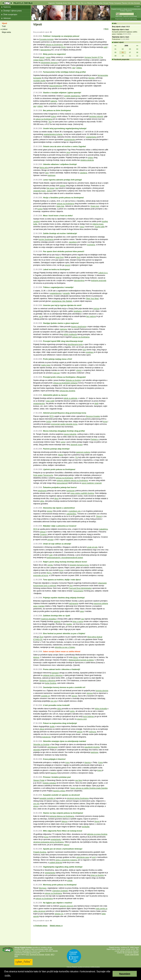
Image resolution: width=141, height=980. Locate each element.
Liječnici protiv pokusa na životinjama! (59, 469)
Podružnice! (116, 39)
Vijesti (4, 23)
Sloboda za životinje (73, 380)
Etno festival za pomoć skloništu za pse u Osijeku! (64, 634)
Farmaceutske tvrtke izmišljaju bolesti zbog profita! (64, 72)
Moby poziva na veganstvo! (54, 54)
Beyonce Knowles (93, 416)
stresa (36, 806)
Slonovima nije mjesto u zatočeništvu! (59, 508)
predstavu (90, 352)
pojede (70, 881)
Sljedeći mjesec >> (56, 926)
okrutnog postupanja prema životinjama (48, 842)
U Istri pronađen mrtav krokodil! (56, 705)
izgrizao (96, 309)
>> (137, 46)
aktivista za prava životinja (97, 834)
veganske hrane (39, 191)
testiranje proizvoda (99, 281)
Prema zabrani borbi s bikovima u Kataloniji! (61, 669)
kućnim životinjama (46, 239)
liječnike (92, 78)
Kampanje (118, 3)
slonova (90, 693)
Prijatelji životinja (40, 852)
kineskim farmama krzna (79, 565)
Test (50, 122)
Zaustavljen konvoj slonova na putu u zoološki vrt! (64, 687)
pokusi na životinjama (44, 119)
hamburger (71, 491)
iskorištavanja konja (75, 344)
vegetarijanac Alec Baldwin (62, 301)
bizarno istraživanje (79, 327)
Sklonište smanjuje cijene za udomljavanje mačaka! (64, 741)
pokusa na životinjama (54, 45)
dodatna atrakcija (87, 160)
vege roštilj (50, 401)
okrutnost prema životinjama (78, 798)
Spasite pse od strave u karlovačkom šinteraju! (63, 849)
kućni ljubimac (89, 716)
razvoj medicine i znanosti (92, 483)
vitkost (42, 729)
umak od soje (92, 547)
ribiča (59, 709)
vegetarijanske (69, 140)
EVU (28, 955)
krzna (105, 422)
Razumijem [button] (125, 974)
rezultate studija (39, 81)
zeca (68, 152)
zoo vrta (54, 701)
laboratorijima (46, 50)
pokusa (43, 532)
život (78, 257)
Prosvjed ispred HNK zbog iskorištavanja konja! (63, 341)
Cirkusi (78, 3)
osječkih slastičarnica (72, 96)
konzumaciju (78, 591)
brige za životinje (97, 875)
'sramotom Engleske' (60, 891)
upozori (68, 265)
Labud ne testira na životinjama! (56, 270)
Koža (69, 3)
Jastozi (49, 191)
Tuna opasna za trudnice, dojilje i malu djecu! (62, 580)
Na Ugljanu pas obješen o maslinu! (58, 903)
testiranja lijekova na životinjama (62, 816)
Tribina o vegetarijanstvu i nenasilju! (58, 287)
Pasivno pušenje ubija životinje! (56, 449)
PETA (52, 416)
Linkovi (5, 29)
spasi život (60, 257)
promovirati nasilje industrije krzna (64, 424)
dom (47, 173)
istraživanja (42, 491)
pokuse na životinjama (65, 204)
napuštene (73, 242)
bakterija (54, 101)
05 (115, 52)
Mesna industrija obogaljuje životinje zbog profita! (64, 431)
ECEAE (47, 955)
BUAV (64, 47)
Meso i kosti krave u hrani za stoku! (58, 216)
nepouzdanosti (62, 483)
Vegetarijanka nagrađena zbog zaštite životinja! (63, 867)
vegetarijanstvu (56, 293)
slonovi (74, 696)
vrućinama (91, 245)
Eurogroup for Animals (37, 955)
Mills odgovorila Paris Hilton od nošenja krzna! (63, 831)
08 (137, 52)
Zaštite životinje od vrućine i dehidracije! (60, 233)
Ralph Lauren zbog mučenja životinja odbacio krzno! (65, 562)
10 (123, 56)
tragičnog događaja (49, 619)
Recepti (106, 3)
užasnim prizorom (67, 906)
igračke (69, 624)
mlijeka (79, 68)
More (107, 29)
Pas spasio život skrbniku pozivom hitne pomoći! (64, 251)
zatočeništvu (71, 514)
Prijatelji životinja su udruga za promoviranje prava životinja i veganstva (126, 10)
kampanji (55, 673)
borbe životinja (51, 683)
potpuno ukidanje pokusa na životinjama (72, 480)
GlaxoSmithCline (56, 86)
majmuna (63, 329)
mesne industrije (70, 434)
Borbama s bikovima (47, 681)
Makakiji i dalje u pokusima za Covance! (60, 526)
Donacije (137, 3)
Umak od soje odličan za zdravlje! (57, 544)
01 (115, 49)
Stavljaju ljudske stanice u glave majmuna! (61, 323)
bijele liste (60, 206)
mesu (82, 227)
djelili (96, 404)
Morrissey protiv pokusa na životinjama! (60, 885)
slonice (50, 511)
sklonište (37, 750)
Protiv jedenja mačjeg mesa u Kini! (58, 359)
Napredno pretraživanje (130, 16)
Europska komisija (46, 39)
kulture (54, 116)
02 (123, 49)
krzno (61, 570)
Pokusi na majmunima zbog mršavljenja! (60, 723)
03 (130, 49)
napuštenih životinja (92, 747)
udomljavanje (52, 747)
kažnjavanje (74, 603)
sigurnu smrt (82, 719)
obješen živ (59, 914)
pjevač (42, 57)
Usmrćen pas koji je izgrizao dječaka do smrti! (62, 305)
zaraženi (37, 221)
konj (84, 350)
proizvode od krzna (41, 575)
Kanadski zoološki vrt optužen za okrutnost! (61, 795)
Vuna (73, 3)
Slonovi (99, 516)
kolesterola (46, 737)
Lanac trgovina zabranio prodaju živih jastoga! (62, 180)
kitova (75, 657)
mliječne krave (98, 224)
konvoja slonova (102, 691)
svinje (63, 442)
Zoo (82, 3)
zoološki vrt (45, 696)
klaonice (88, 762)
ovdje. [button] (8, 975)
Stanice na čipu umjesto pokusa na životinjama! (63, 813)
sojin (51, 555)
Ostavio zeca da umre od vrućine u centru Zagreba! (64, 147)
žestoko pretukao (49, 783)
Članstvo (125, 3)
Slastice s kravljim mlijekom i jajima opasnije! (62, 93)
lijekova (64, 821)
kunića (40, 209)
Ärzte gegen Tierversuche (43, 475)
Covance (43, 534)
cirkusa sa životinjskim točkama (65, 383)
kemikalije (86, 827)
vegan (48, 57)
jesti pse (56, 373)
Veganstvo (52, 3)
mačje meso (46, 365)
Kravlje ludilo (100, 227)
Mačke (61, 455)
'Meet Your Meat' (92, 299)
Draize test (95, 206)
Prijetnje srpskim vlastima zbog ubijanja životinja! (64, 598)
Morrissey (43, 888)
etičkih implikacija (70, 334)
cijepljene (83, 173)
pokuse (80, 732)
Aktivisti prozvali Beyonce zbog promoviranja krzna (65, 413)
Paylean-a (95, 439)
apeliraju (57, 621)
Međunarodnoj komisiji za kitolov (81, 660)
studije (52, 726)
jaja (74, 68)
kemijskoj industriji (96, 116)
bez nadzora (91, 316)
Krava (100, 762)
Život (41, 637)
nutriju (72, 711)
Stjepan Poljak (39, 780)
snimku (50, 565)
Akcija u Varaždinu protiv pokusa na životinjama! (63, 198)
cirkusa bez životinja (67, 391)
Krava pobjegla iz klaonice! (54, 759)
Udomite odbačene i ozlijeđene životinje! (60, 164)
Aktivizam (7, 18)
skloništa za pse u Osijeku (65, 647)
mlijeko (40, 106)
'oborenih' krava (76, 445)
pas (40, 316)
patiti (105, 47)
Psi (77, 457)
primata (50, 540)
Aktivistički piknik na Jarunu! (55, 395)
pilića (42, 501)
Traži (4, 26)
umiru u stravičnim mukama (66, 860)
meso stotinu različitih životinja (82, 493)
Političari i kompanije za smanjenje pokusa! (61, 36)
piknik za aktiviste (70, 398)
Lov (85, 3)
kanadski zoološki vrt (48, 798)
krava (99, 770)
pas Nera (79, 780)
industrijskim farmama (49, 63)
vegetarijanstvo (39, 404)
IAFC (52, 955)
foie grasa (50, 188)
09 (115, 56)
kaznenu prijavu (59, 791)
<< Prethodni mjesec (40, 926)
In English (137, 6)
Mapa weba (119, 16)
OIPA (16, 956)
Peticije (111, 3)
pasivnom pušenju (83, 452)
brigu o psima (78, 621)
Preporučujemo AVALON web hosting (126, 19)
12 (137, 56)
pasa (82, 611)
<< (116, 46)
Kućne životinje (98, 3)
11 (130, 56)
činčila (49, 422)
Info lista (131, 3)
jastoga (63, 186)
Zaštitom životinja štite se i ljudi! (57, 616)
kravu (67, 762)
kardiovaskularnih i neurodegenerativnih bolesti (65, 558)
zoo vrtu (36, 804)
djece (56, 498)
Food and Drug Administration (80, 588)
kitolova (36, 657)
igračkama (78, 311)
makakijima (103, 529)
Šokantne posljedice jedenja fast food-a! (60, 487)
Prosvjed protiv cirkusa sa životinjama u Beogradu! (64, 377)
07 (130, 52)
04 (137, 49)
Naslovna (7, 7)
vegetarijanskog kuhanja (53, 134)
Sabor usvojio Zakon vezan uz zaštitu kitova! (62, 652)
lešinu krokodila (101, 709)
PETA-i (49, 573)
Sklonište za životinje (41, 744)
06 (123, 52)
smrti (94, 857)
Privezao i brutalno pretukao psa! (57, 777)
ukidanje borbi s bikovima (53, 675)
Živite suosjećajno (10, 15)
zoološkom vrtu (75, 511)
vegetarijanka (91, 137)
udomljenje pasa (83, 857)
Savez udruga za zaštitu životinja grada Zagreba (89, 788)
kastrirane (51, 175)
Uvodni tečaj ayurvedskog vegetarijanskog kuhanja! (65, 129)
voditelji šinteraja (56, 863)
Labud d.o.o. (103, 273)
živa (71, 586)
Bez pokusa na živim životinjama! (57, 111)
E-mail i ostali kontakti (132, 955)
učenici (79, 370)
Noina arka (44, 168)
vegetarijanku (56, 839)
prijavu (91, 158)
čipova (97, 821)
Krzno (65, 3)
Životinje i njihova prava (12, 11)
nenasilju (66, 293)
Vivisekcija (59, 3)
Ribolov (90, 3)
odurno (66, 845)
